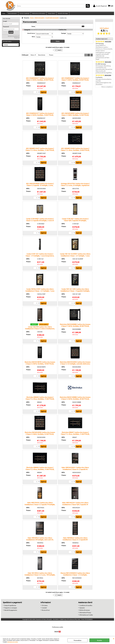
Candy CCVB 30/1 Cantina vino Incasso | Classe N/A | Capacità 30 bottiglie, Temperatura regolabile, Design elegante (75, 222)
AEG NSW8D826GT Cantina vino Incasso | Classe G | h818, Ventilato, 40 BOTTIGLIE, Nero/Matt (40, 81)
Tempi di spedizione (10, 606)
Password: (6, 28)
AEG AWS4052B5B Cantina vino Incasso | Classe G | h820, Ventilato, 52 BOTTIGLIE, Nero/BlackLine (75, 116)
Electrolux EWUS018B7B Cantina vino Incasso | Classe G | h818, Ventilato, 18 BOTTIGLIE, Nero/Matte (40, 365)
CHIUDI (113, 639)
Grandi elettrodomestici (51, 31)
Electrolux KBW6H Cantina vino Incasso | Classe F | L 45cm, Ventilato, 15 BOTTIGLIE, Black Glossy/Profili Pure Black (40, 470)
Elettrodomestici (12, 14)
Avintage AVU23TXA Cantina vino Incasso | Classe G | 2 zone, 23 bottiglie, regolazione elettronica (75, 186)
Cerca (33, 27)
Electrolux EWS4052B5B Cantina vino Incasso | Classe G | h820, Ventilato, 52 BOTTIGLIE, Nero (40, 435)
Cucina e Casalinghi (24, 14)
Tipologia (63, 34)
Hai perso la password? (14, 37)
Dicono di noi (46, 611)
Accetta (99, 640)
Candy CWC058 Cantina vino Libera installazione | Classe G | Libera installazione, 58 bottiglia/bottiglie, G (40, 330)
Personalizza (77, 640)
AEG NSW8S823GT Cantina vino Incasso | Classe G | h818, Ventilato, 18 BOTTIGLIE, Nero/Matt (40, 116)
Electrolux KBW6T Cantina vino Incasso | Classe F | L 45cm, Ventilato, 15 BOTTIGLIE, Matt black (75, 435)
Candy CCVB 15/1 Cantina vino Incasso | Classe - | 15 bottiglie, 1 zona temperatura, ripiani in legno (40, 257)
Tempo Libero (51, 14)
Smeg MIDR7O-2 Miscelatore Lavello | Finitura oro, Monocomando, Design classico (104, 49)
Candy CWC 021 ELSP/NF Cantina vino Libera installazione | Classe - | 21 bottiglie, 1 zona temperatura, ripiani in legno (75, 257)
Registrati (17, 39)
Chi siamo (45, 606)
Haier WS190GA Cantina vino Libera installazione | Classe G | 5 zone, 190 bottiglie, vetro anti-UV (40, 576)
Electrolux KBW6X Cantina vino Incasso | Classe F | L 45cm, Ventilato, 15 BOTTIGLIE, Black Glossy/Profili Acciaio (40, 400)
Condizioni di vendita (86, 606)
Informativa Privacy (85, 613)
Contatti (44, 609)
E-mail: (5, 22)
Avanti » (60, 51)
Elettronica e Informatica (38, 14)
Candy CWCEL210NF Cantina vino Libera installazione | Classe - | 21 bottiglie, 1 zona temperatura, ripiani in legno (40, 292)
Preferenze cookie (58, 628)
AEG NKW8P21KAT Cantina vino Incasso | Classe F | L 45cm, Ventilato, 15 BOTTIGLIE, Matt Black (40, 151)
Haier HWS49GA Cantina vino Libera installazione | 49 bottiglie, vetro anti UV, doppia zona (40, 541)
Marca (33, 38)
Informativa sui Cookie (13, 642)
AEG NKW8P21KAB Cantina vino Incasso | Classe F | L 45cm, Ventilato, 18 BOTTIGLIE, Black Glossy (75, 151)
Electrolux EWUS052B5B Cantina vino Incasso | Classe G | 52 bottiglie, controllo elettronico (75, 364)
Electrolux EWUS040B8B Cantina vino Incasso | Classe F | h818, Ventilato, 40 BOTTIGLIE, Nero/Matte (75, 327)
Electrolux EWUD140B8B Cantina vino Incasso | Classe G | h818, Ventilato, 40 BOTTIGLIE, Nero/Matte (75, 400)
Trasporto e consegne (11, 609)
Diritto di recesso (85, 611)
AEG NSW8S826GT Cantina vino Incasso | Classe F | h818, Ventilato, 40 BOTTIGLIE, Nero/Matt (75, 81)
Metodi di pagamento (11, 611)
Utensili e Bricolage (62, 14)
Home (4, 14)
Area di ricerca (31, 34)
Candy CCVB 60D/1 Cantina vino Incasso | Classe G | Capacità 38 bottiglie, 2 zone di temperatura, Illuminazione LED (40, 222)
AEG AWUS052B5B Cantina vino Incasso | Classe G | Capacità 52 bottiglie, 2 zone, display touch (40, 186)
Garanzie (82, 609)
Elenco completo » (107, 88)
